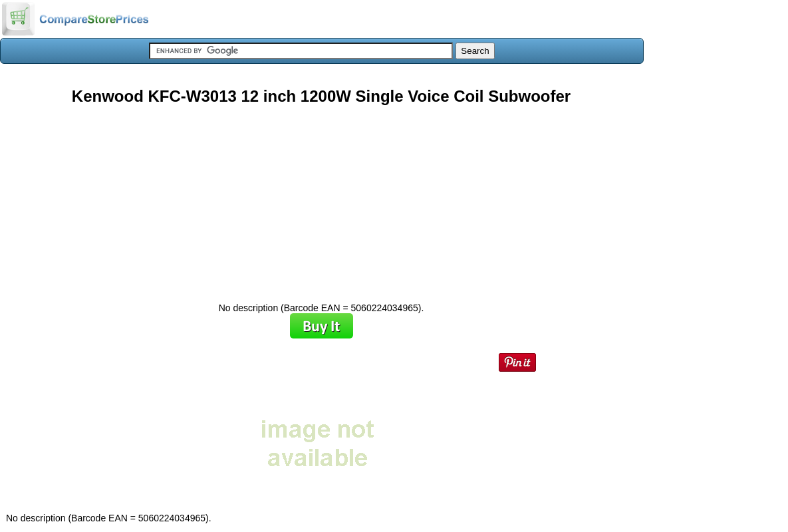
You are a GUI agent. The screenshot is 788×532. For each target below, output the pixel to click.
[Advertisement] (321, 199)
